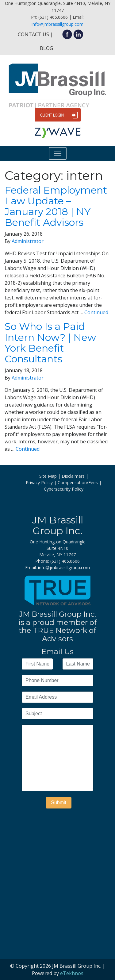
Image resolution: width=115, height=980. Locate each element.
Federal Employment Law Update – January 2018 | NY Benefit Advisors (56, 206)
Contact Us (33, 34)
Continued (96, 312)
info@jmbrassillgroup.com (57, 24)
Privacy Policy (39, 482)
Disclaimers (73, 476)
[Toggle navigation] (58, 153)
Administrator (28, 241)
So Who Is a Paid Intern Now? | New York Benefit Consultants (50, 343)
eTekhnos (72, 973)
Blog (46, 48)
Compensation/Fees (78, 482)
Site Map (48, 476)
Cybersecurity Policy (64, 489)
